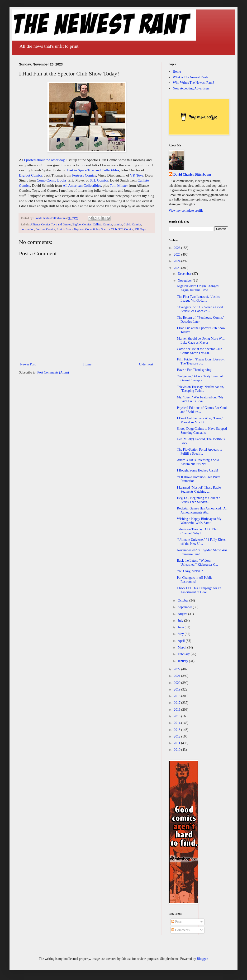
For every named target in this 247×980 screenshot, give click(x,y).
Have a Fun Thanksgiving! (195, 370)
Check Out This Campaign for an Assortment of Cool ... (199, 590)
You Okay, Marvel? (190, 571)
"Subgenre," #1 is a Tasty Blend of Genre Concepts (200, 378)
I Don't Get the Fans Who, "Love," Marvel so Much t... (200, 420)
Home (87, 364)
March (182, 647)
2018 (178, 696)
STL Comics (99, 180)
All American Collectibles (82, 185)
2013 (178, 730)
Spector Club (109, 229)
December (185, 274)
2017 (178, 703)
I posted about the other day (44, 160)
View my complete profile (186, 211)
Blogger (202, 959)
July (181, 621)
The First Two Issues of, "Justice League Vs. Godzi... (199, 299)
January (183, 661)
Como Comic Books (52, 180)
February (184, 654)
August (183, 614)
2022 (178, 669)
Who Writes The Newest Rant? (194, 83)
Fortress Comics (84, 175)
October (183, 600)
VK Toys (137, 175)
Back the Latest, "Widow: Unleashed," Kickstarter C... (197, 563)
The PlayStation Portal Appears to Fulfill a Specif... (200, 452)
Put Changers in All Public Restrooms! (195, 580)
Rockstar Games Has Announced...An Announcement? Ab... (202, 510)
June (181, 627)
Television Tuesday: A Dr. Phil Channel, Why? (197, 531)
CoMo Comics (132, 224)
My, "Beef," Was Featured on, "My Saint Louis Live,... (200, 399)
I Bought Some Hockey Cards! (197, 470)
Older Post (146, 364)
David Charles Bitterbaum (192, 175)
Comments (180, 930)
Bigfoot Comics (31, 175)
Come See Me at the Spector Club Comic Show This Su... (200, 351)
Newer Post (28, 364)
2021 (178, 676)
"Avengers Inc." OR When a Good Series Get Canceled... (200, 309)
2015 (178, 716)
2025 (178, 254)
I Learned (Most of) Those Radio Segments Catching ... (199, 490)
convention (28, 229)
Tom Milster (119, 185)
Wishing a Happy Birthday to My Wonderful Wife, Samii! (199, 521)
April (182, 641)
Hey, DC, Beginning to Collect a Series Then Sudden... (199, 500)
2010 (178, 750)
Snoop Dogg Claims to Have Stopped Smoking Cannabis (202, 431)
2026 (178, 248)
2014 (178, 723)
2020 (178, 683)
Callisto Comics (102, 224)
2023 (178, 268)
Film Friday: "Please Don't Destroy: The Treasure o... (201, 361)
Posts (177, 922)
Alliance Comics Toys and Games (51, 224)
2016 (178, 710)
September (185, 607)
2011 (178, 743)
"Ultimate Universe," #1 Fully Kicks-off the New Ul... (202, 542)
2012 (178, 736)
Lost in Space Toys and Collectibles (93, 170)
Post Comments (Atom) (53, 372)
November (185, 281)
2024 (178, 261)
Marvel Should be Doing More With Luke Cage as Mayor (201, 341)
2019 (178, 689)
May (181, 634)
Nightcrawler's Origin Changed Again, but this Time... (198, 288)
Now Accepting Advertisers (191, 88)
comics (118, 224)
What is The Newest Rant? (191, 77)
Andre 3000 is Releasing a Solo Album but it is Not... (198, 462)
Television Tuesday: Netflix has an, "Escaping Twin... (200, 389)
